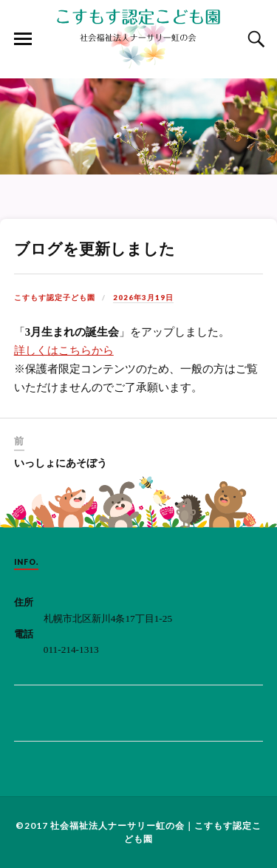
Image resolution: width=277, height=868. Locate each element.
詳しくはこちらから (64, 350)
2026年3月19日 (143, 297)
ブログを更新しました (95, 249)
